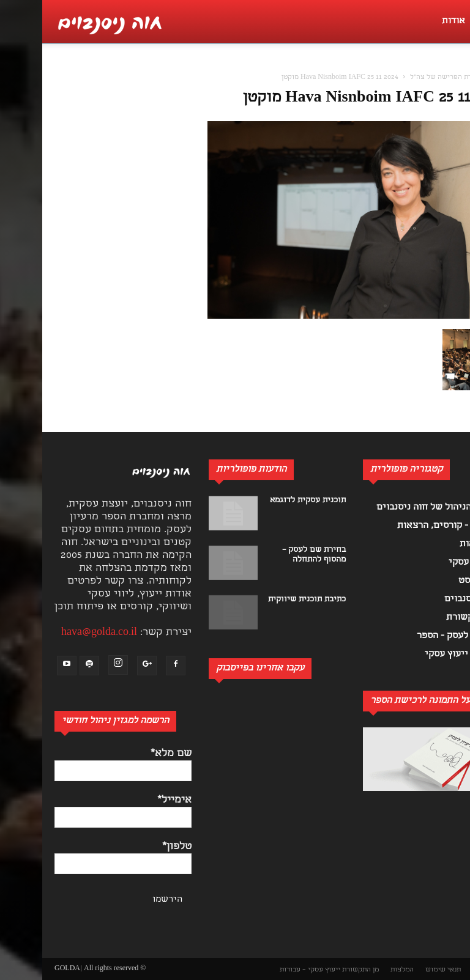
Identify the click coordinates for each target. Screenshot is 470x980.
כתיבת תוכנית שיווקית (265, 600)
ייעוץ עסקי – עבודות (268, 970)
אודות (411, 21)
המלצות (360, 970)
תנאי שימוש (401, 970)
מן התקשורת (318, 970)
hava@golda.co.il (57, 633)
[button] (454, 77)
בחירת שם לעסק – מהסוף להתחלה (272, 555)
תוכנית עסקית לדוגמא (266, 501)
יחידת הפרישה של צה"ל (404, 78)
